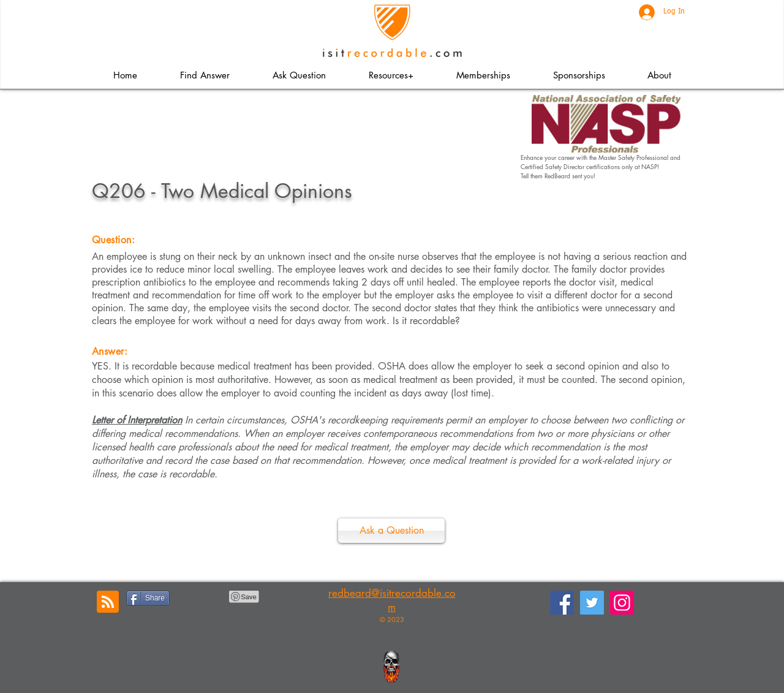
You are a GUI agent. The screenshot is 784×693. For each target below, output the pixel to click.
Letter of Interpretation (137, 420)
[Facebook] (562, 603)
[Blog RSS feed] (108, 602)
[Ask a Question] (391, 531)
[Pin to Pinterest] (244, 597)
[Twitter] (592, 603)
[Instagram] (622, 603)
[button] (390, 75)
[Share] (148, 598)
